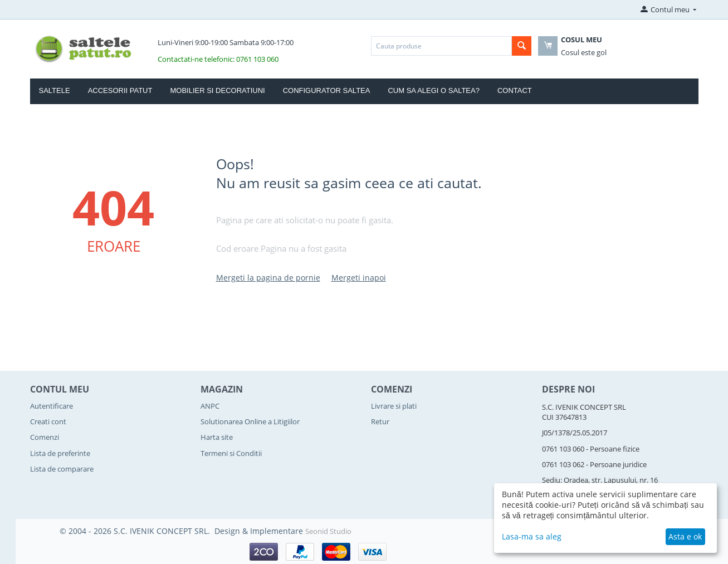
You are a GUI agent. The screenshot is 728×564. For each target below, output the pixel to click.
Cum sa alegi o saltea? (434, 90)
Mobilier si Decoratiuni (217, 90)
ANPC (210, 406)
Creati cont (48, 421)
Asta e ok (685, 536)
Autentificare (52, 406)
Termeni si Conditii (231, 453)
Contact (515, 90)
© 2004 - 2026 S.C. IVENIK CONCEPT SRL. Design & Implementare (182, 531)
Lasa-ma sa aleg (532, 536)
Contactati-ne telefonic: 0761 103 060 (218, 59)
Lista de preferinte (60, 453)
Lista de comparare (62, 469)
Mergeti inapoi (359, 278)
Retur (380, 421)
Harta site (217, 437)
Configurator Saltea (327, 90)
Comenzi (45, 437)
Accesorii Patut (120, 90)
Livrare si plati (394, 406)
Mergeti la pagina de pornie (268, 278)
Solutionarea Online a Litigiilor (250, 421)
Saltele (55, 90)
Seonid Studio (328, 531)
